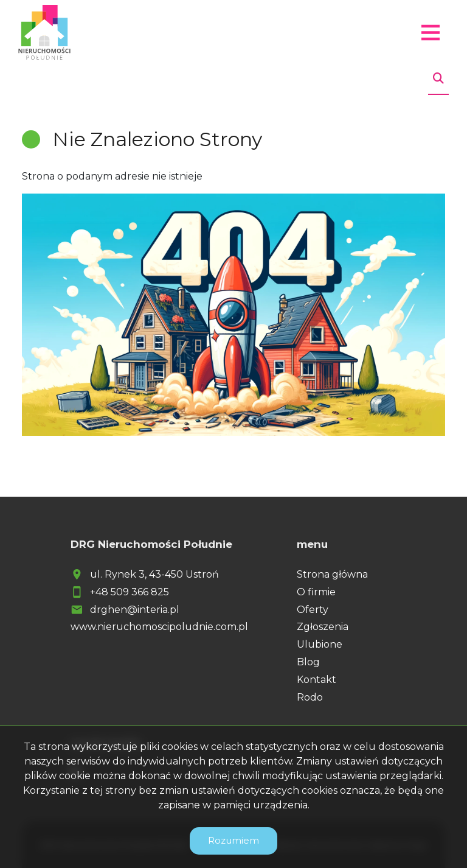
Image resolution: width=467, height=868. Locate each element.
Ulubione (320, 644)
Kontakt (317, 680)
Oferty (313, 610)
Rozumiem (233, 840)
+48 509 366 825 (130, 592)
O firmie (316, 592)
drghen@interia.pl (135, 610)
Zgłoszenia (323, 627)
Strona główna (332, 574)
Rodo (310, 697)
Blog (308, 662)
